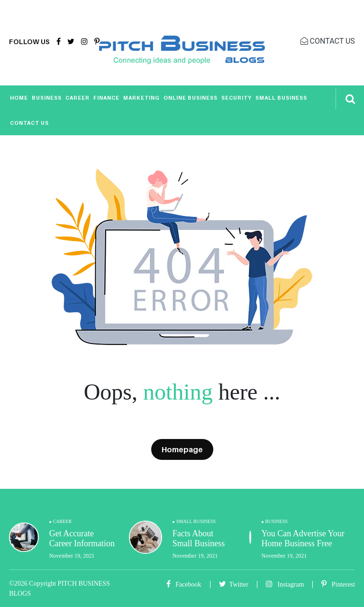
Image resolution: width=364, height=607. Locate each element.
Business (47, 98)
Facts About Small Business (199, 539)
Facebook (184, 584)
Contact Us (29, 123)
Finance (106, 98)
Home (19, 98)
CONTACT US (328, 41)
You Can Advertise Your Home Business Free (303, 539)
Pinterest (338, 584)
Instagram (285, 584)
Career (77, 98)
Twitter (234, 584)
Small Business (281, 98)
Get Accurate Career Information (82, 539)
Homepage (182, 449)
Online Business (191, 98)
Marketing (141, 98)
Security (237, 98)
